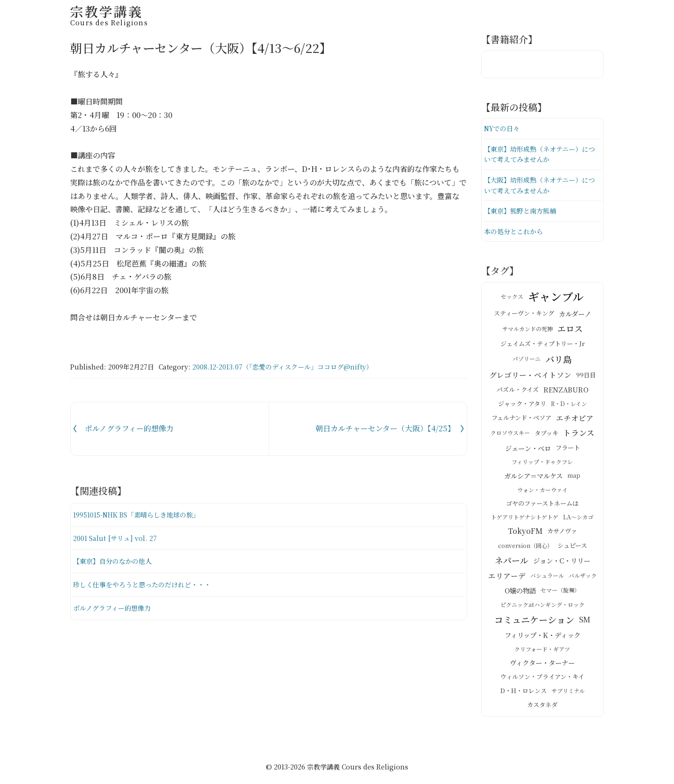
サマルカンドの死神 (527, 332)
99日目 (586, 379)
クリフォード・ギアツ (542, 653)
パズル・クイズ (518, 393)
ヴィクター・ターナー (542, 666)
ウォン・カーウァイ (542, 493)
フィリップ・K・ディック (542, 639)
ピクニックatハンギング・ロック (542, 608)
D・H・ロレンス (524, 694)
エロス (570, 332)
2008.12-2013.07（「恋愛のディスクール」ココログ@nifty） (282, 367)
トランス (579, 437)
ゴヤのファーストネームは (542, 507)
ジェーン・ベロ (528, 451)
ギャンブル (556, 300)
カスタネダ (542, 708)
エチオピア (575, 422)
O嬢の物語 (520, 594)
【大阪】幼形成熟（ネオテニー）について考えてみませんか (540, 188)
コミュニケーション (534, 623)
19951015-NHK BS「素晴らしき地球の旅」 (142, 514)
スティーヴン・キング (524, 317)
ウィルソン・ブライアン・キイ (542, 681)
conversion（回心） (525, 549)
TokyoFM (525, 535)
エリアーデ (507, 580)
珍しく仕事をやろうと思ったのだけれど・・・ (147, 584)
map (574, 479)
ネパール (512, 564)
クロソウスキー (510, 437)
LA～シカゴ (578, 521)
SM (585, 623)
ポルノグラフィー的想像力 (115, 608)
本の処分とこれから (516, 235)
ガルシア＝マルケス (533, 479)
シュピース (572, 549)
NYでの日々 (503, 129)
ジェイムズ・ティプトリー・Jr (542, 348)
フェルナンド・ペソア (521, 422)
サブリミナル (568, 694)
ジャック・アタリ (522, 407)
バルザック (583, 580)
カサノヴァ (562, 535)
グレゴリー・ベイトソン (530, 379)
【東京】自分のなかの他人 (115, 561)
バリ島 (559, 363)
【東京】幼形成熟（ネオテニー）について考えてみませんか (540, 155)
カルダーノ (575, 317)
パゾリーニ (527, 363)
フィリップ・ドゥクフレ (542, 466)
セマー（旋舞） (560, 594)
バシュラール (547, 580)
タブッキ (546, 437)
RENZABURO (566, 393)
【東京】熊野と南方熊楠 (523, 214)
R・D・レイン (569, 407)
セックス (512, 300)
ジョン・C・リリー (562, 564)
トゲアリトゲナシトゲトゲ (525, 521)
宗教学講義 (109, 14)
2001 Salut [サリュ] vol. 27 (117, 538)
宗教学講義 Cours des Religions (358, 771)
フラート (568, 452)
